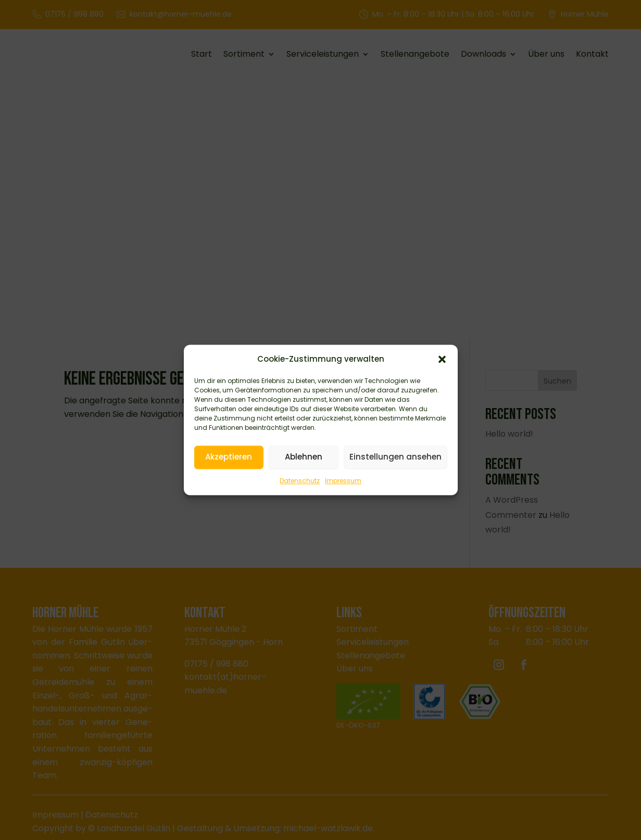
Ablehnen (304, 458)
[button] (442, 360)
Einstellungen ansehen (395, 458)
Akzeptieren (229, 458)
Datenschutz (300, 481)
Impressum (343, 481)
